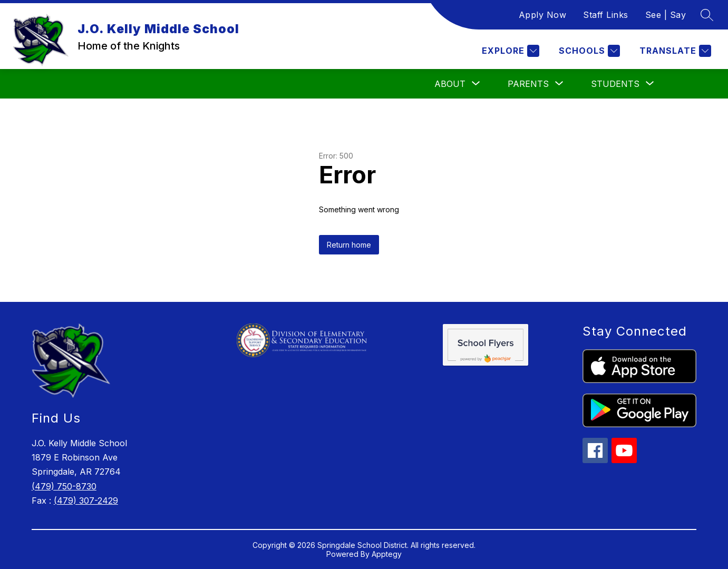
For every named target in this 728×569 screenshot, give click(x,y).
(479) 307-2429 (86, 501)
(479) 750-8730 (64, 486)
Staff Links (606, 15)
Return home (349, 245)
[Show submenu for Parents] (528, 84)
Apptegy (387, 554)
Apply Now (543, 15)
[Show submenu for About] (450, 84)
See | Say (666, 15)
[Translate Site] (674, 51)
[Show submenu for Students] (615, 84)
